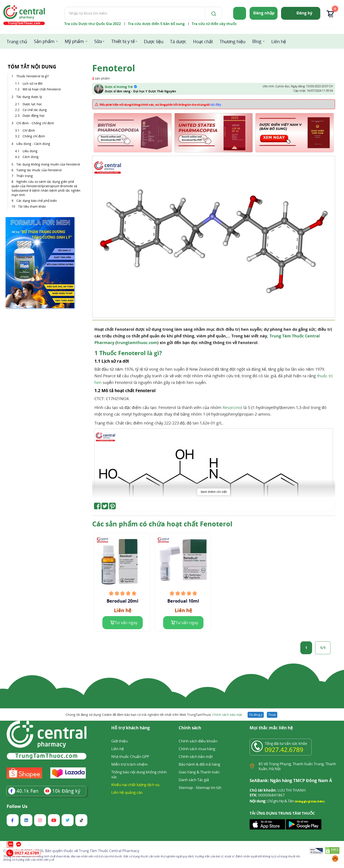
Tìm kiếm (64, 7)
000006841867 (267, 795)
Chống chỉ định (34, 136)
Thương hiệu (233, 42)
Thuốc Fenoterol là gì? (33, 76)
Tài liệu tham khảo (32, 206)
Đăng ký (304, 13)
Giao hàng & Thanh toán (199, 772)
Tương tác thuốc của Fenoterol (39, 170)
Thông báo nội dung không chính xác (139, 774)
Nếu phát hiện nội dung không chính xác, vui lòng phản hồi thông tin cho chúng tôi (160, 104)
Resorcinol (232, 407)
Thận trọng (25, 176)
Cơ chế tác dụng (35, 110)
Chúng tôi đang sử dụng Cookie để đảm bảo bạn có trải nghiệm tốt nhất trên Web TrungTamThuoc (154, 715)
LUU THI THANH (278, 790)
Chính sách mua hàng (197, 749)
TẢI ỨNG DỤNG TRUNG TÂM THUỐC (282, 813)
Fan (23, 791)
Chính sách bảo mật (227, 715)
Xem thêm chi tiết (214, 492)
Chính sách (190, 728)
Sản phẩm (44, 41)
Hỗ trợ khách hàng (131, 728)
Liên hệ (279, 42)
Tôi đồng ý (256, 715)
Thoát (272, 715)
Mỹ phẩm (74, 41)
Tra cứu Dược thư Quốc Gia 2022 (93, 24)
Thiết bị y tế (123, 41)
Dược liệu (154, 42)
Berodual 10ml (183, 601)
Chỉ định (29, 130)
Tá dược (178, 42)
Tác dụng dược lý (29, 97)
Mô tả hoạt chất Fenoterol (42, 89)
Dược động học (34, 116)
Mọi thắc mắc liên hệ (271, 728)
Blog (257, 41)
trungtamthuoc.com (137, 343)
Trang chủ (17, 42)
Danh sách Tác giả (194, 780)
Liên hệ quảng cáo (127, 792)
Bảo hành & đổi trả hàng (199, 764)
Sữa (98, 41)
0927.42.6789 (284, 749)
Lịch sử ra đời (33, 83)
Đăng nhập (264, 13)
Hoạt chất (203, 42)
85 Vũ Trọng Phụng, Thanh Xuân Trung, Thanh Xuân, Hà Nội (297, 766)
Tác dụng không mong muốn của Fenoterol (48, 164)
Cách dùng (31, 157)
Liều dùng (30, 151)
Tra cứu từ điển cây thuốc (214, 24)
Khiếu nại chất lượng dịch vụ (135, 785)
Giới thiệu (119, 741)
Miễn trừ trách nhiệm (130, 764)
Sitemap (186, 787)
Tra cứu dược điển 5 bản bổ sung (156, 24)
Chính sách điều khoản (198, 741)
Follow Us (17, 806)
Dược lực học (32, 104)
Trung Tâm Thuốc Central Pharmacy (109, 851)
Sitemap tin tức (209, 787)
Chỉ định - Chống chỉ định (35, 123)
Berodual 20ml (122, 601)
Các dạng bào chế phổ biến (37, 201)
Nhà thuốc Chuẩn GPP (130, 756)
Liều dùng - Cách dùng (33, 144)
